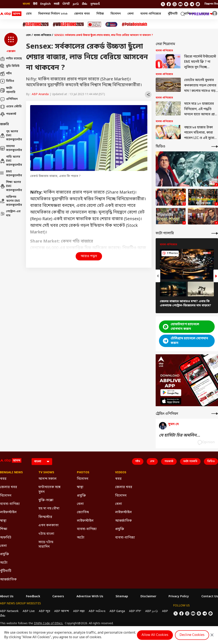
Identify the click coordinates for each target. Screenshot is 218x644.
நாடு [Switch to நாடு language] (76, 4)
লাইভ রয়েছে (11, 59)
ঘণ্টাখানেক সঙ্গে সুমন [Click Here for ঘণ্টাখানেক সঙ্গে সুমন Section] (49, 489)
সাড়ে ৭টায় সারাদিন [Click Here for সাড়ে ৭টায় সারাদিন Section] (46, 545)
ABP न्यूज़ (44, 611)
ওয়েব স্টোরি (11, 107)
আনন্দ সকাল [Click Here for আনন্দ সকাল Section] (47, 479)
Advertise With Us (90, 597)
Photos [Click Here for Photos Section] (83, 473)
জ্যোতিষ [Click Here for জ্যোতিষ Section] (83, 512)
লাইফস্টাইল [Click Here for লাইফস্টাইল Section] (8, 512)
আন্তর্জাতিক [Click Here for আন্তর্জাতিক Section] (8, 580)
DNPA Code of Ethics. (49, 624)
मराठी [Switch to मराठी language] (57, 4)
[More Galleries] (215, 233)
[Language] (42, 462)
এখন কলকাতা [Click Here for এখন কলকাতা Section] (49, 525)
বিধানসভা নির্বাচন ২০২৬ (53, 14)
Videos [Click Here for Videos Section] (121, 473)
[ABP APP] (171, 393)
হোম (29, 14)
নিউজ (100, 14)
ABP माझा (79, 611)
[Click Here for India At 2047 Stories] (111, 24)
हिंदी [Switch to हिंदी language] (35, 4)
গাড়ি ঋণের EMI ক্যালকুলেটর (11, 161)
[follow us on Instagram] (186, 4)
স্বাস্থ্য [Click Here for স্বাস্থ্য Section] (3, 521)
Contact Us (210, 597)
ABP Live (29, 611)
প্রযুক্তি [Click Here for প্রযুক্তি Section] (4, 554)
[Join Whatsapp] (198, 4)
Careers (58, 597)
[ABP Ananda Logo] (11, 14)
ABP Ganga (117, 611)
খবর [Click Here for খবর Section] (3, 479)
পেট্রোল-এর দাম (10, 214)
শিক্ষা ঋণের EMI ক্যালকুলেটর (11, 186)
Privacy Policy (179, 597)
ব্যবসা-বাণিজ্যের (151, 14)
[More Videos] (215, 147)
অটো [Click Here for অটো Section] (4, 563)
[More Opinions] (215, 414)
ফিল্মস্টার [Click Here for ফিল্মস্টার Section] (45, 517)
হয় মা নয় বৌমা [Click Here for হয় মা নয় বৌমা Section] (49, 509)
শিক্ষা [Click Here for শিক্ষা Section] (4, 529)
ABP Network (9, 611)
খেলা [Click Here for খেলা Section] (3, 546)
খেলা (131, 14)
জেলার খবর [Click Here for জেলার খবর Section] (9, 487)
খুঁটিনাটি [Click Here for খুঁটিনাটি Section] (6, 571)
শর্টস (6, 74)
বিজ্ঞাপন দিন (211, 4)
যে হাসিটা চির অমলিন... (180, 435)
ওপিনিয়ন (9, 99)
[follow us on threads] (175, 4)
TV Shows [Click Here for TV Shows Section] (46, 473)
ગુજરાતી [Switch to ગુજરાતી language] (95, 4)
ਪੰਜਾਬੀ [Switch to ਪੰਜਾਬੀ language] (66, 4)
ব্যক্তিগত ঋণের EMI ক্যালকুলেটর (11, 201)
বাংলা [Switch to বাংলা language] (26, 4)
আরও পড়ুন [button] (89, 256)
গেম (152, 461)
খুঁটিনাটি (173, 14)
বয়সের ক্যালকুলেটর (11, 148)
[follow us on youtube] (180, 4)
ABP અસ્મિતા (97, 611)
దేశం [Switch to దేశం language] (84, 4)
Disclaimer (148, 597)
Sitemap (122, 597)
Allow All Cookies (155, 635)
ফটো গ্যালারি (8, 90)
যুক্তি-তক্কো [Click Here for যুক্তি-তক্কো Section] (46, 500)
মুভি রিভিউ (10, 66)
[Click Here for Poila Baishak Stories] (134, 24)
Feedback (33, 597)
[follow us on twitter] (163, 4)
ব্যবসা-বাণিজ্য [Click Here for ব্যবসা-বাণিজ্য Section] (10, 504)
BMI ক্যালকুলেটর (11, 174)
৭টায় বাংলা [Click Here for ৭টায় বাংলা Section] (46, 534)
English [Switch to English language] (46, 4)
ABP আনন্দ (62, 611)
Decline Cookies (192, 635)
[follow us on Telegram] (192, 4)
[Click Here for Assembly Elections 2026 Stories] (36, 24)
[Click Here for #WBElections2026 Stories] (68, 24)
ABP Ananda (40, 94)
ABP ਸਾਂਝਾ (135, 611)
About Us (7, 597)
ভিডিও (7, 81)
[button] (11, 43)
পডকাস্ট (8, 114)
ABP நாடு (152, 611)
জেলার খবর (82, 14)
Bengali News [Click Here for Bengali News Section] (11, 473)
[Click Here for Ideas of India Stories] (94, 24)
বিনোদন (116, 14)
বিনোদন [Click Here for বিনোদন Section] (6, 496)
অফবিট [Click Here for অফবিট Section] (6, 538)
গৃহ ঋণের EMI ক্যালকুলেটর (11, 136)
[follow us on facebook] (169, 4)
